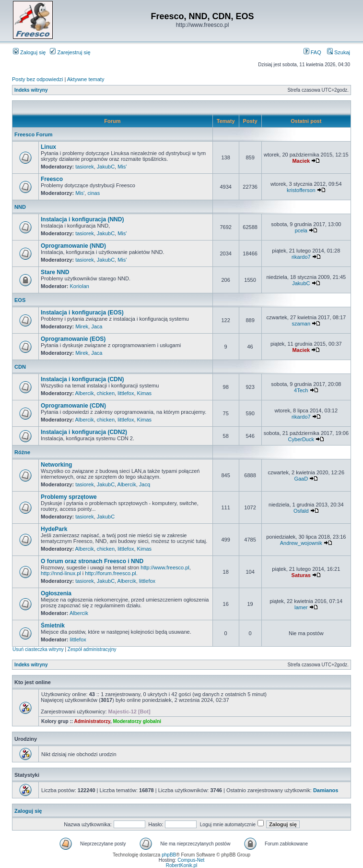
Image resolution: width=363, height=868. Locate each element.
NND (20, 207)
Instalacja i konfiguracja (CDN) (82, 379)
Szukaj (339, 52)
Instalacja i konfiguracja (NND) (82, 219)
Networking (56, 465)
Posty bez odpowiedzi (37, 79)
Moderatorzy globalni (137, 721)
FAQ (312, 52)
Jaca (97, 326)
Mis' (122, 167)
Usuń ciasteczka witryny (38, 649)
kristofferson (301, 190)
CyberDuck (301, 439)
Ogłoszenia (56, 593)
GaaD (301, 479)
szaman (301, 324)
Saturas (301, 575)
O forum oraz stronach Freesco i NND (92, 561)
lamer (301, 607)
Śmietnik (53, 626)
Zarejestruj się (70, 52)
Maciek (301, 161)
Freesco (52, 179)
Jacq (145, 484)
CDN (20, 367)
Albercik (85, 393)
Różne (22, 452)
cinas (94, 193)
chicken (106, 393)
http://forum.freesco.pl (110, 573)
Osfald (301, 511)
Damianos (326, 790)
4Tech (301, 390)
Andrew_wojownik (301, 543)
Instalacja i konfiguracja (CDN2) (84, 432)
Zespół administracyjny (92, 649)
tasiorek (85, 167)
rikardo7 (301, 257)
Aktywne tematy (86, 79)
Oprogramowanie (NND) (73, 246)
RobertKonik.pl (182, 865)
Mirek (82, 326)
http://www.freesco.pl (165, 567)
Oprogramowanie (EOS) (73, 339)
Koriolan (80, 286)
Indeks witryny (31, 90)
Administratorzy (92, 721)
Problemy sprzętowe (69, 497)
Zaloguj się (29, 52)
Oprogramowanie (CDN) (73, 406)
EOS (20, 300)
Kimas (145, 393)
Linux (48, 147)
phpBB (169, 855)
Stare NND (55, 272)
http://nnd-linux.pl (61, 573)
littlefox (126, 393)
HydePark (54, 529)
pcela (301, 230)
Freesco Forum (33, 134)
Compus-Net (191, 860)
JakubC (106, 167)
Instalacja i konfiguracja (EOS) (82, 313)
